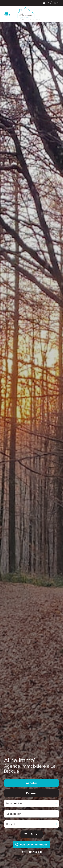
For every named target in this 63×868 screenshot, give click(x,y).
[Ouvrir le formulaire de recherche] (32, 838)
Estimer (32, 797)
